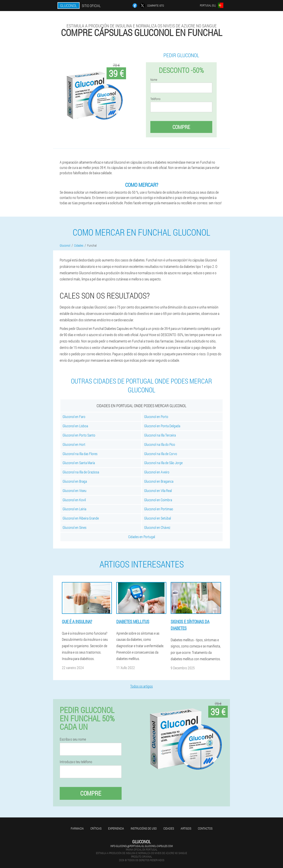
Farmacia (77, 828)
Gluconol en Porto (156, 417)
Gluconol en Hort (74, 444)
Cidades (169, 828)
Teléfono (155, 99)
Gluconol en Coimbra (158, 500)
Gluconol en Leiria (74, 509)
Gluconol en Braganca (159, 481)
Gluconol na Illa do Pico (160, 444)
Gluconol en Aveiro (157, 472)
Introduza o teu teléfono (76, 762)
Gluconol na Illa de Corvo (161, 454)
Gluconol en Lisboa (75, 426)
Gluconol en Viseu (75, 491)
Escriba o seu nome (73, 739)
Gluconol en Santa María (79, 463)
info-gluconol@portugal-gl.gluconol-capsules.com (141, 846)
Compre (181, 127)
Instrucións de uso (144, 828)
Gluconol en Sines (75, 527)
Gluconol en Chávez (157, 527)
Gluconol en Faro (74, 417)
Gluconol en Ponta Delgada (162, 426)
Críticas (96, 828)
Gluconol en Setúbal (158, 518)
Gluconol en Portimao (159, 509)
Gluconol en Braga (75, 481)
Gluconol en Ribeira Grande (81, 518)
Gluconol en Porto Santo (79, 435)
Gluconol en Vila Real (158, 491)
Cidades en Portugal (142, 537)
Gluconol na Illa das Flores (80, 454)
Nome (154, 80)
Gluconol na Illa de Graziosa (81, 472)
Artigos (186, 828)
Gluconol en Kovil (74, 500)
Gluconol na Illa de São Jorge (163, 463)
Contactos (205, 828)
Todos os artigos (141, 686)
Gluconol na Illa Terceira (160, 435)
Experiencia (116, 828)
